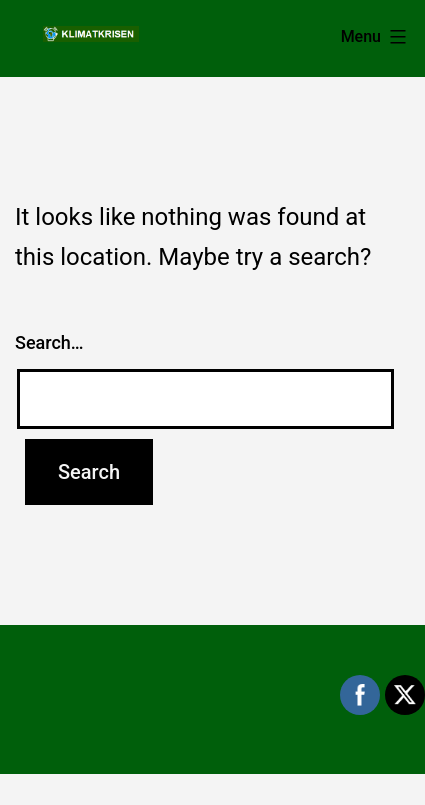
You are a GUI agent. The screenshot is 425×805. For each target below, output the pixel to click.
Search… (49, 342)
